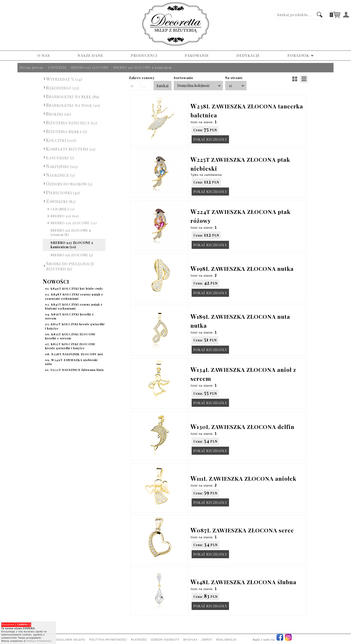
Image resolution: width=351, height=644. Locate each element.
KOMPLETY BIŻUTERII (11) (71, 149)
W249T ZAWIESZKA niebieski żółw (71, 362)
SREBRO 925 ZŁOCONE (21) (74, 223)
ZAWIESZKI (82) (61, 201)
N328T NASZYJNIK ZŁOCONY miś (74, 354)
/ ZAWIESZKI (56, 68)
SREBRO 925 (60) (65, 216)
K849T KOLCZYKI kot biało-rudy (74, 288)
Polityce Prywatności (39, 641)
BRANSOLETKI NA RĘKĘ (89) (73, 96)
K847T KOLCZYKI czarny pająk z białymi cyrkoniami (74, 306)
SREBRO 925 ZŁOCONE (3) (72, 255)
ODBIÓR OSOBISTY (165, 640)
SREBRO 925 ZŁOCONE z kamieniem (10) (72, 245)
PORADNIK (301, 55)
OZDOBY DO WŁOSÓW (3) (69, 184)
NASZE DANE (90, 55)
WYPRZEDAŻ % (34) (64, 79)
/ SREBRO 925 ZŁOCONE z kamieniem (141, 68)
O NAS (44, 55)
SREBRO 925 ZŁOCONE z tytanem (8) (71, 233)
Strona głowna (32, 68)
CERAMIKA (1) (63, 209)
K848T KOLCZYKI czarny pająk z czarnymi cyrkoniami (74, 296)
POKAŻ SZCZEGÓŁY (210, 139)
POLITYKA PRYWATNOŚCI (108, 640)
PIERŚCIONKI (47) (63, 192)
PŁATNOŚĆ (139, 640)
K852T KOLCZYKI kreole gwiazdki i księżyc (75, 326)
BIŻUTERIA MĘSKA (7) (67, 131)
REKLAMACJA (226, 640)
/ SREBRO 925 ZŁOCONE (89, 68)
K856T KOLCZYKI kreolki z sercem (69, 316)
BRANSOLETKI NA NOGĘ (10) (73, 105)
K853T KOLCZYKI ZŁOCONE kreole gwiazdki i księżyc (70, 346)
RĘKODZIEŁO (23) (63, 87)
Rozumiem (16, 625)
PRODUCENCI (144, 55)
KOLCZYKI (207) (61, 140)
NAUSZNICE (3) (60, 175)
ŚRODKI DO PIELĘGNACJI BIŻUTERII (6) (70, 266)
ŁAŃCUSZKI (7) (60, 157)
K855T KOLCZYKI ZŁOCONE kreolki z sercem (70, 336)
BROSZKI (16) (59, 114)
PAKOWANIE (197, 55)
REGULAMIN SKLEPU (70, 640)
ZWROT (207, 640)
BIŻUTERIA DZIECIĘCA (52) (72, 122)
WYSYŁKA (190, 640)
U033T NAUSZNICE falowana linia (74, 370)
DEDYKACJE (248, 55)
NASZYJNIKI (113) (62, 166)
